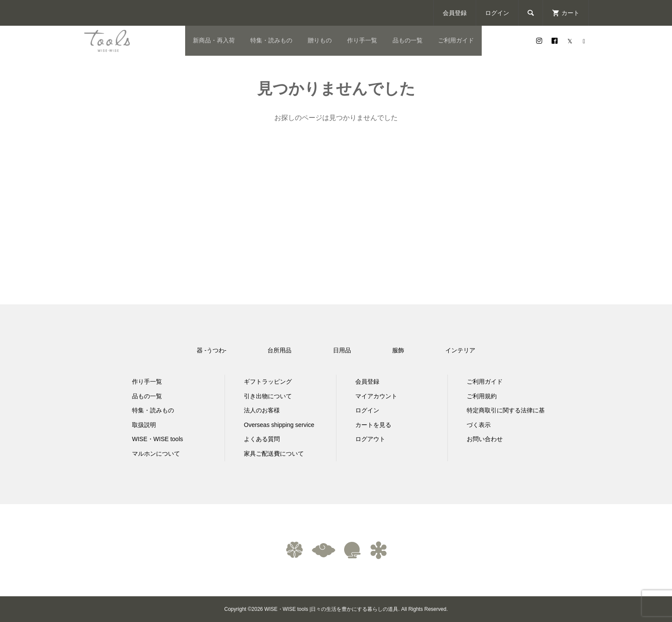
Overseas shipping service (279, 425)
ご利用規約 (482, 396)
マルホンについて (156, 454)
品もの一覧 (408, 40)
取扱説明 (144, 425)
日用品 (342, 350)
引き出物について (268, 396)
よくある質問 (262, 439)
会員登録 (455, 13)
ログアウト (370, 439)
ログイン (497, 13)
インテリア (460, 350)
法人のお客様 (262, 410)
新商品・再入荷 (214, 40)
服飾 (398, 350)
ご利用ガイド (456, 40)
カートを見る (373, 425)
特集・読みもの (271, 40)
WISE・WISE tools (157, 439)
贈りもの (320, 40)
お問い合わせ (485, 439)
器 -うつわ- (211, 350)
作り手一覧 (362, 40)
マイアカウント (376, 396)
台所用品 (279, 350)
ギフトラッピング (268, 382)
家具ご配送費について (274, 454)
